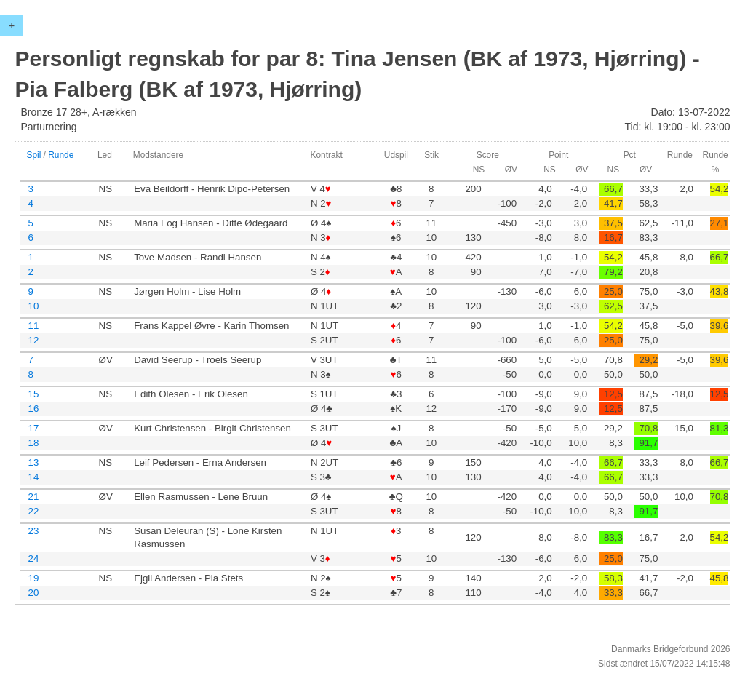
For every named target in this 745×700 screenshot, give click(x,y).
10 (33, 306)
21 (33, 497)
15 (33, 394)
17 (33, 428)
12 (33, 340)
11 (33, 326)
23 (33, 531)
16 (33, 409)
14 (33, 477)
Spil (33, 155)
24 (33, 558)
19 (33, 578)
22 (33, 511)
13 (33, 462)
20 (33, 593)
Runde (61, 155)
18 (33, 443)
